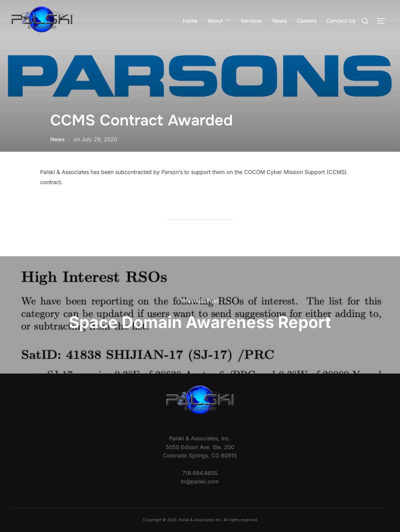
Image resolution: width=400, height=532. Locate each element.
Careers (307, 21)
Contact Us (341, 21)
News (280, 21)
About (219, 21)
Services (251, 21)
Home (190, 21)
